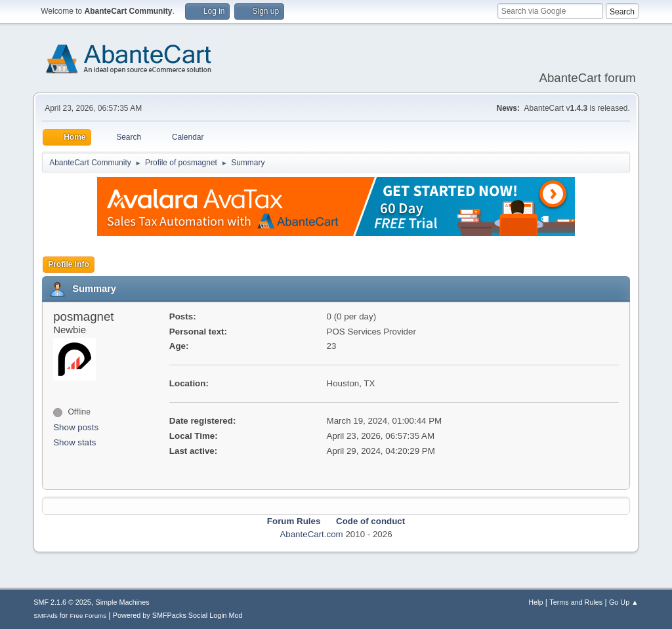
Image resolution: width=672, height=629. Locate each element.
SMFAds (46, 616)
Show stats (74, 442)
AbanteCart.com (311, 534)
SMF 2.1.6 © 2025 (62, 602)
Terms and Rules (576, 602)
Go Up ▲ (624, 602)
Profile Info (69, 264)
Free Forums (88, 616)
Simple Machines (123, 602)
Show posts (76, 427)
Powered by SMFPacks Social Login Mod (178, 615)
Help (535, 602)
